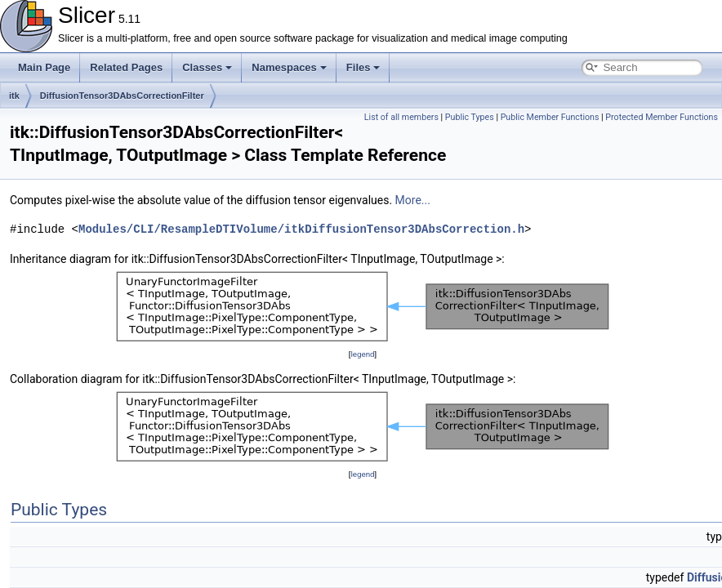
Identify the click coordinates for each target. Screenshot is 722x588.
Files (363, 67)
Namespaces (289, 67)
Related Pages (126, 67)
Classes (207, 67)
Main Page (44, 67)
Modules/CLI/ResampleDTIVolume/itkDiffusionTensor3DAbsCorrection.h (301, 229)
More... (413, 200)
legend (362, 354)
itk (14, 96)
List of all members (401, 117)
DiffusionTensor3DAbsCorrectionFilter (122, 96)
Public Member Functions (550, 117)
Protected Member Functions (662, 117)
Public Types (470, 117)
